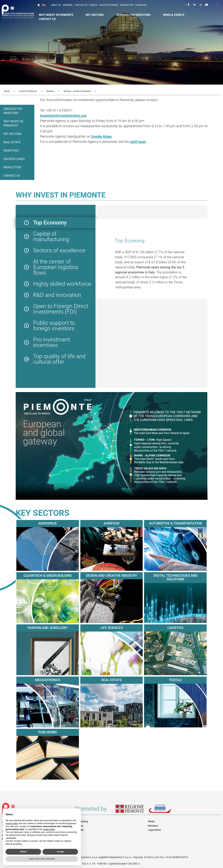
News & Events (174, 15)
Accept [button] (60, 852)
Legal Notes (154, 830)
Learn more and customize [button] (42, 859)
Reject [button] (23, 852)
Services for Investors (133, 15)
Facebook (189, 5)
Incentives (11, 150)
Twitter (201, 5)
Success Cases (14, 159)
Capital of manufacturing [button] (51, 236)
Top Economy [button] (50, 222)
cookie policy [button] (49, 829)
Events (93, 5)
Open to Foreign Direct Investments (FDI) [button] (61, 309)
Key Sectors (95, 15)
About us (56, 5)
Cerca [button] (222, 5)
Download (141, 5)
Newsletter (127, 5)
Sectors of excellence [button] (59, 250)
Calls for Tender (109, 5)
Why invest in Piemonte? (13, 123)
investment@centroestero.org (63, 115)
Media (151, 821)
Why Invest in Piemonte (56, 15)
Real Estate (12, 142)
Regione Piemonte (132, 810)
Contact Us (47, 19)
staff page (138, 141)
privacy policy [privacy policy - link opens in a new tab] (12, 823)
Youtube (207, 5)
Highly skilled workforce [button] (62, 284)
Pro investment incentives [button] (52, 342)
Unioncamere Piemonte (165, 810)
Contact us (81, 5)
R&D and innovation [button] (57, 295)
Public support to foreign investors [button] (54, 325)
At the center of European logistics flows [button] (56, 267)
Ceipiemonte (21, 11)
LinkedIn (195, 5)
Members (68, 5)
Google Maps (101, 136)
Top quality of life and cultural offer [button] (59, 359)
